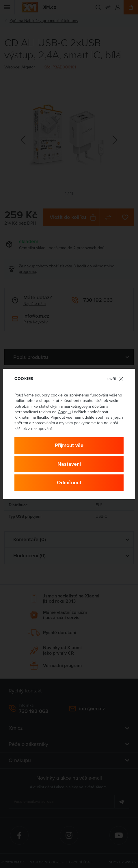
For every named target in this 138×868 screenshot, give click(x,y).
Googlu (64, 412)
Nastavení (69, 464)
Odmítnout (69, 482)
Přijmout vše (69, 445)
